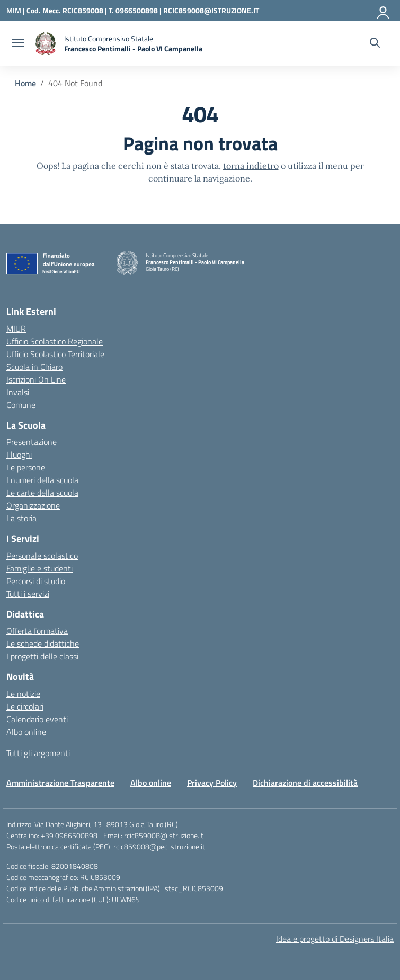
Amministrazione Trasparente (60, 783)
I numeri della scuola (42, 480)
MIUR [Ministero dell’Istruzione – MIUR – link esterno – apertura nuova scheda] (16, 329)
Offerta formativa (37, 631)
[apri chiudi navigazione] (18, 44)
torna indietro (251, 166)
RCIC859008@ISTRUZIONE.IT (211, 10)
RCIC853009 (100, 877)
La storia (21, 518)
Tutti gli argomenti (38, 753)
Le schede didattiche (43, 643)
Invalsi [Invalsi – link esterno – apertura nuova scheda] (18, 392)
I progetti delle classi (42, 656)
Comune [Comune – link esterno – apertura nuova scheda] (21, 405)
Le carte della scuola (42, 493)
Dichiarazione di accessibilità (305, 783)
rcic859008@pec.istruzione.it (159, 846)
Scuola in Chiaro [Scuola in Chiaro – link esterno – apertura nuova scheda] (34, 367)
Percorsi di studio (36, 581)
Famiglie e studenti (39, 568)
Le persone (26, 467)
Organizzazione (33, 505)
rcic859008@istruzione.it (164, 835)
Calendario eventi (37, 719)
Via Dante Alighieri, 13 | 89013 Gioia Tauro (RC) (106, 824)
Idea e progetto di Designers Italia (335, 939)
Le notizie (23, 694)
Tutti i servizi (28, 594)
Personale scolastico (42, 556)
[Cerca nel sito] (375, 44)
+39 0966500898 (69, 835)
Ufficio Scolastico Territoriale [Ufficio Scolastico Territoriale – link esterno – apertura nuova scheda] (55, 354)
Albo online (26, 732)
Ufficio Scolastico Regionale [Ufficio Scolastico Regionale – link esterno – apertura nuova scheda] (55, 341)
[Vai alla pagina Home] (25, 83)
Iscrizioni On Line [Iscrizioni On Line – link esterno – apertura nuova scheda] (36, 379)
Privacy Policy (212, 783)
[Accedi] (384, 11)
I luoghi (19, 455)
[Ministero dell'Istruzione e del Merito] (16, 10)
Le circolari (25, 706)
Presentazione (32, 442)
